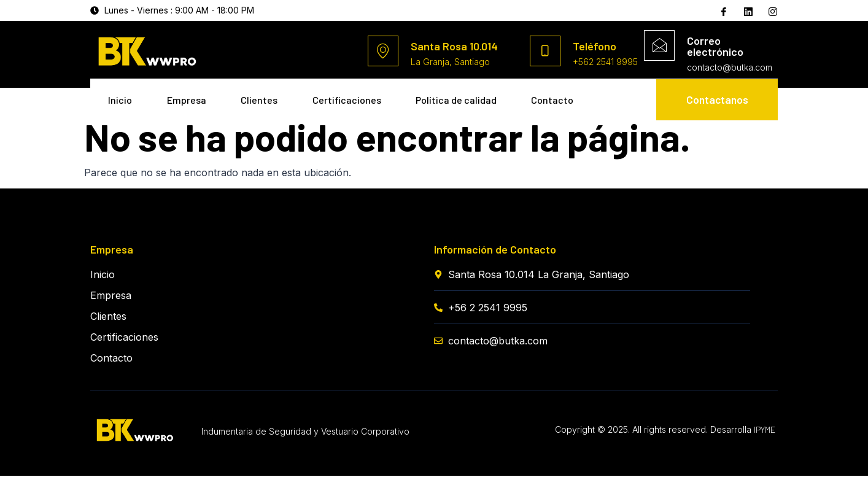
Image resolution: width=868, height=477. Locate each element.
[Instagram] (772, 11)
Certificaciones (354, 97)
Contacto (130, 132)
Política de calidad (465, 97)
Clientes (264, 97)
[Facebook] (723, 11)
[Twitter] (747, 10)
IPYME (765, 431)
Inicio (121, 97)
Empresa (189, 97)
